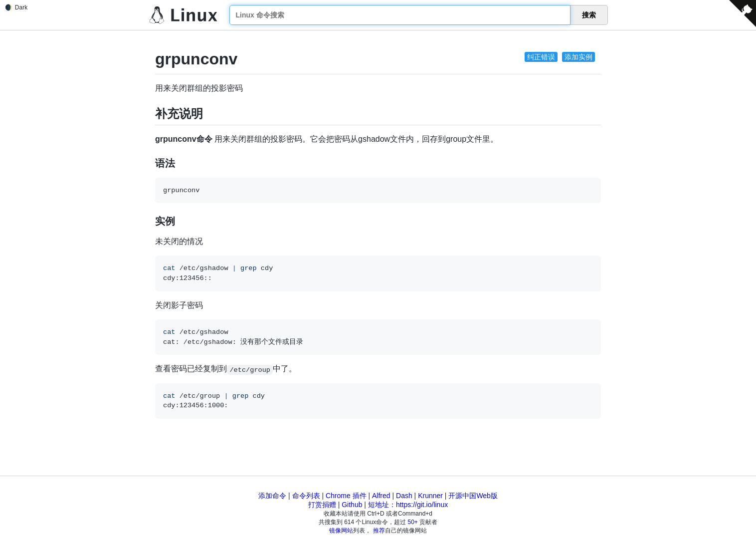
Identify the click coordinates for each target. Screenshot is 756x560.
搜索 (589, 15)
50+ (413, 522)
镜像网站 (341, 531)
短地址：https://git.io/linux (408, 505)
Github (352, 505)
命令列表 (306, 496)
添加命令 (272, 496)
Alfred (381, 496)
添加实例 (578, 57)
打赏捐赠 (322, 505)
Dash (404, 496)
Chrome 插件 (346, 496)
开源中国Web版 (473, 496)
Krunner (430, 496)
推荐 (379, 531)
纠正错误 (541, 57)
